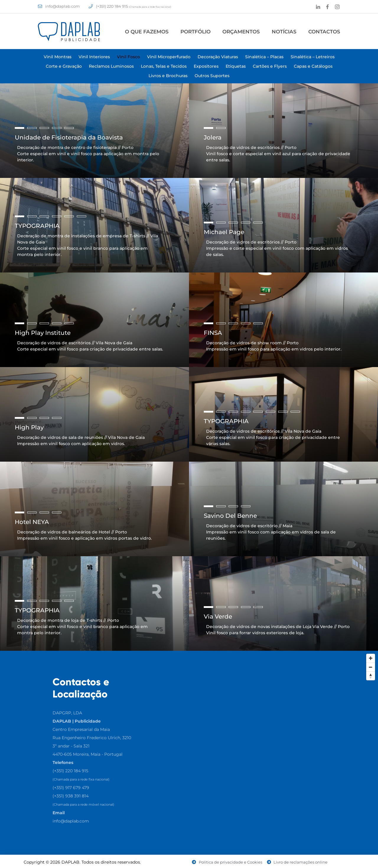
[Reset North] (371, 676)
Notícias (284, 32)
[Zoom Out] (371, 667)
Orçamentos (241, 32)
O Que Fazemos (147, 32)
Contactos (324, 32)
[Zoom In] (371, 658)
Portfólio (195, 32)
